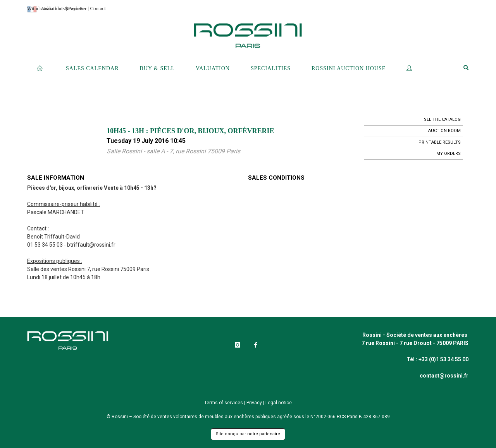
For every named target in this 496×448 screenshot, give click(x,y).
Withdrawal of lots (46, 8)
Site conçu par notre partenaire (248, 434)
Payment (77, 8)
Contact (98, 8)
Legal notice (279, 403)
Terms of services (224, 403)
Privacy (254, 403)
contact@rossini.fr (444, 376)
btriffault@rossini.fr (91, 245)
